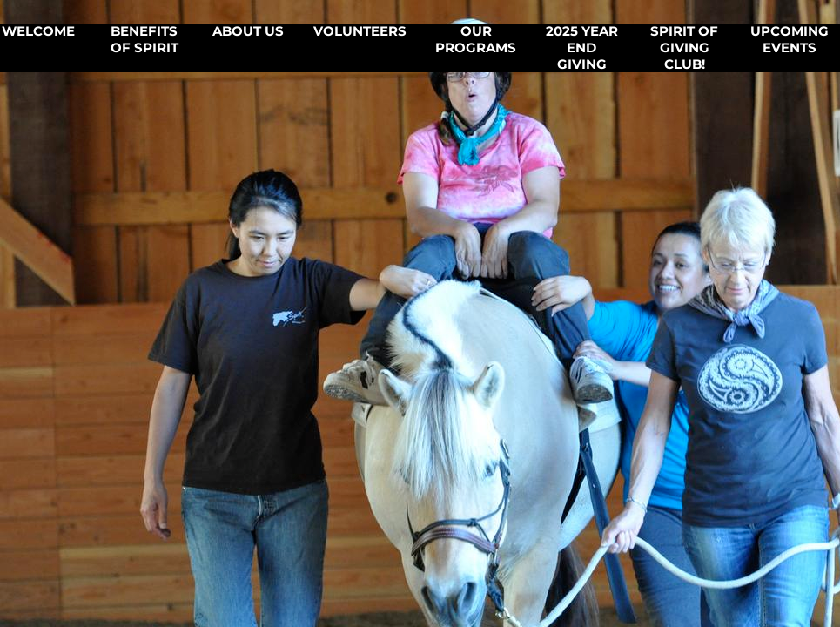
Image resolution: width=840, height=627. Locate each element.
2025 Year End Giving (582, 48)
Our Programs (476, 40)
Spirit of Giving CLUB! (684, 48)
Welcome (38, 31)
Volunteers (360, 31)
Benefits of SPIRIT (144, 40)
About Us (248, 31)
